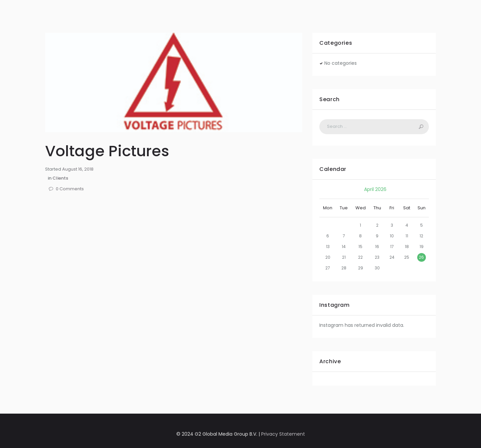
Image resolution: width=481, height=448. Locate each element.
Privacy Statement (283, 434)
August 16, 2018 (78, 169)
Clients (60, 178)
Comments (70, 189)
